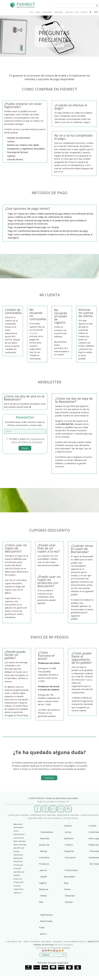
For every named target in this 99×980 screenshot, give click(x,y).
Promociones (71, 870)
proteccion (18, 879)
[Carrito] (96, 12)
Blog (66, 883)
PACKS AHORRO (47, 12)
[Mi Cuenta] (91, 12)
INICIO (31, 12)
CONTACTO (84, 12)
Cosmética (44, 857)
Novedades (69, 877)
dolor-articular (20, 841)
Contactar (49, 778)
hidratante (18, 858)
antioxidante (18, 827)
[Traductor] (53, 955)
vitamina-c (18, 893)
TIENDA (38, 12)
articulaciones (19, 834)
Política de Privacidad (32, 442)
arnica (16, 831)
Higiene (43, 883)
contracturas (19, 838)
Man (41, 902)
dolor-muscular (20, 845)
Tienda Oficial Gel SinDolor (69, 896)
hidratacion (18, 855)
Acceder (33, 333)
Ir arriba (92, 826)
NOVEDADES (69, 12)
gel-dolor (17, 848)
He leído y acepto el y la (25, 440)
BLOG (77, 12)
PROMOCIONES (58, 12)
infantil (16, 861)
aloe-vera (18, 824)
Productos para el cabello (44, 870)
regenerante (18, 889)
